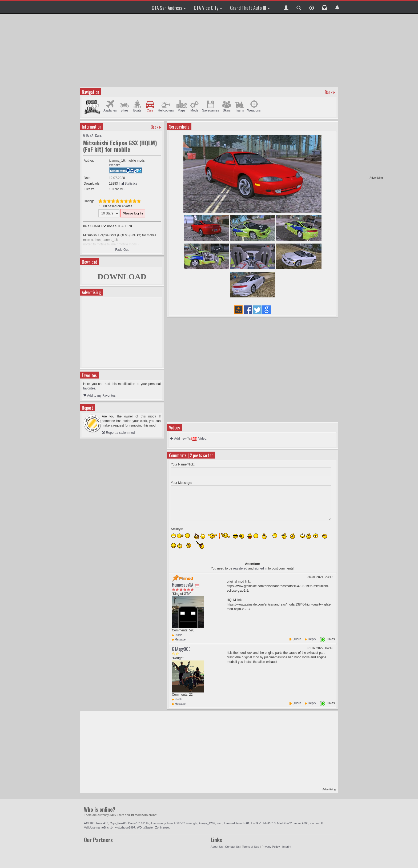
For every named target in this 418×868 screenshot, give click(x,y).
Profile (177, 635)
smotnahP (316, 823)
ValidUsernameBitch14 (99, 827)
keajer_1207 (207, 823)
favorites (89, 388)
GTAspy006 (181, 649)
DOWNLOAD (122, 276)
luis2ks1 (256, 823)
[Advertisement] (362, 96)
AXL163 (89, 823)
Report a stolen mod (118, 433)
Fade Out (122, 250)
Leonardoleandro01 (237, 823)
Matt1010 (270, 823)
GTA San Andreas (169, 8)
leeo (220, 823)
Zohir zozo (162, 827)
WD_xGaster (145, 827)
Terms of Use (250, 847)
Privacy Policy (271, 847)
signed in (261, 568)
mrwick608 (301, 823)
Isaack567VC (176, 823)
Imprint (287, 847)
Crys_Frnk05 (118, 823)
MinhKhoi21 (285, 823)
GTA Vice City (208, 8)
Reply (312, 639)
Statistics (129, 184)
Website (115, 165)
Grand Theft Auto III (250, 8)
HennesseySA (183, 585)
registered (240, 568)
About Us (217, 847)
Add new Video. (189, 439)
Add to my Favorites (99, 396)
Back (329, 92)
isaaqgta (192, 823)
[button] (286, 7)
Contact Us (232, 847)
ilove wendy (158, 823)
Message (179, 640)
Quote (297, 639)
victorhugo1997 (125, 827)
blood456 (102, 823)
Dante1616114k (139, 823)
